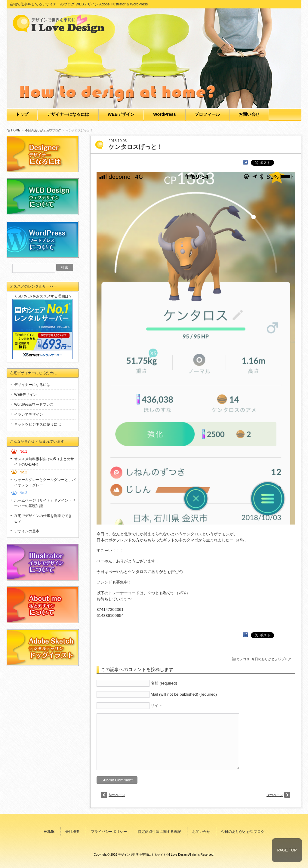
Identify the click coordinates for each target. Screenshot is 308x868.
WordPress (164, 114)
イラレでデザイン (29, 414)
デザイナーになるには (68, 114)
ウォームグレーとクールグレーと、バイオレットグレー (45, 482)
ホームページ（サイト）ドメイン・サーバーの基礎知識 (45, 503)
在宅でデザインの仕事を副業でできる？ (43, 519)
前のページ (117, 795)
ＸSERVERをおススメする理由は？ (43, 296)
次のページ (275, 795)
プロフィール (207, 114)
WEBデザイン (121, 114)
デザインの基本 (27, 531)
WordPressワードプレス (34, 405)
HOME (16, 130)
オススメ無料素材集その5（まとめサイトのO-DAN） (44, 462)
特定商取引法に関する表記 (159, 832)
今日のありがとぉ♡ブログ (43, 130)
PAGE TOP (287, 850)
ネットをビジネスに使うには (38, 424)
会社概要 (72, 832)
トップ (22, 114)
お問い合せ (249, 114)
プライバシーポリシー (109, 832)
